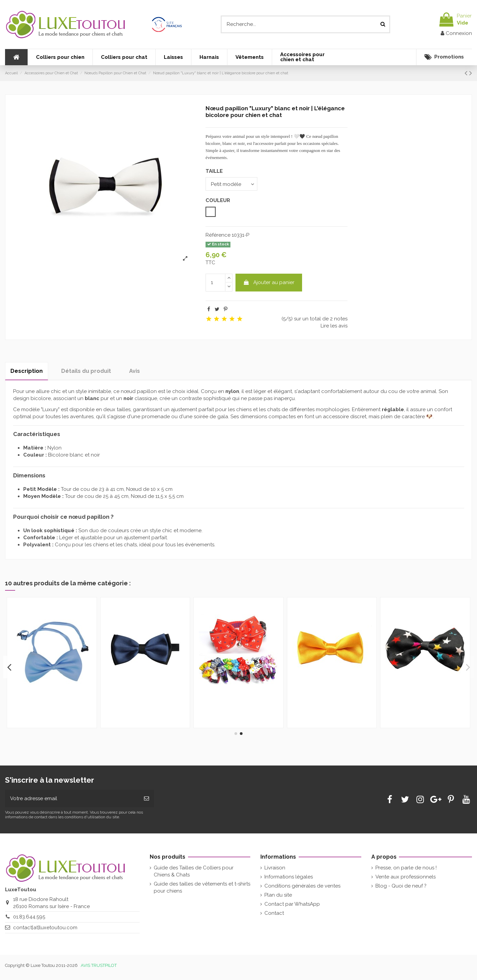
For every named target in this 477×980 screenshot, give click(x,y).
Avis (135, 371)
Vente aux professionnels (406, 877)
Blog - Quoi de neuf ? (401, 886)
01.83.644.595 (29, 917)
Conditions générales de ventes (302, 886)
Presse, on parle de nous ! (406, 868)
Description (27, 371)
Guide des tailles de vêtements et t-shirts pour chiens (202, 887)
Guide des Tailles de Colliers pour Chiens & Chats (194, 871)
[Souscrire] (146, 799)
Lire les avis (334, 326)
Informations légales (289, 877)
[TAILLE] (231, 184)
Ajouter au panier (269, 282)
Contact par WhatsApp (292, 904)
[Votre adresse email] (72, 799)
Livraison (275, 868)
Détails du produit (86, 371)
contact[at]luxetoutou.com (45, 928)
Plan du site (278, 895)
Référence (218, 235)
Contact (274, 913)
